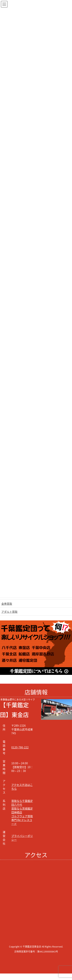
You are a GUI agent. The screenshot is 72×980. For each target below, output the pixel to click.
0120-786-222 (20, 747)
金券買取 (7, 604)
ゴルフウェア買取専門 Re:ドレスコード (22, 820)
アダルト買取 (9, 612)
